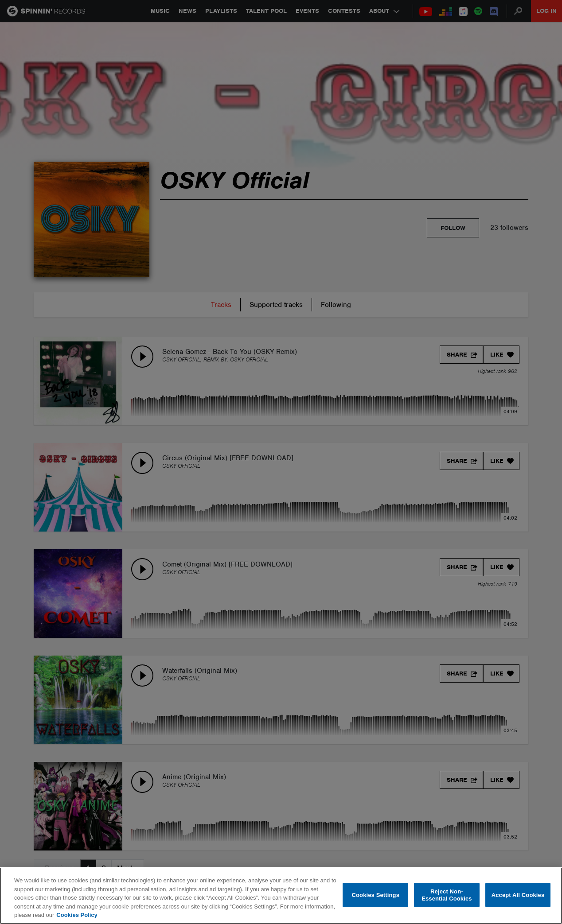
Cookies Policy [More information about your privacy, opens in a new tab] (77, 915)
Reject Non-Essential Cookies (447, 895)
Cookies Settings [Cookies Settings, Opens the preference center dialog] (375, 895)
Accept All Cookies (518, 895)
